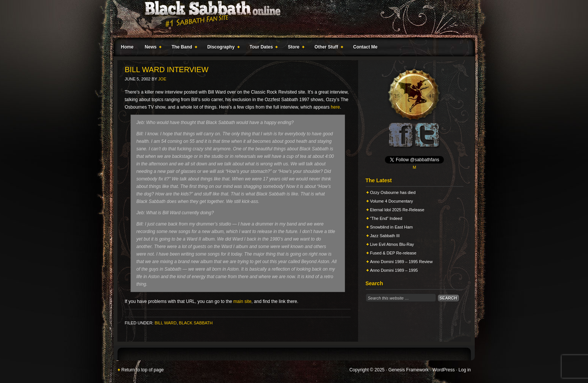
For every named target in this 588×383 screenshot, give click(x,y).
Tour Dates (262, 48)
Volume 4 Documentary (392, 201)
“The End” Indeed (386, 218)
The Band (183, 48)
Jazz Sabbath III (385, 236)
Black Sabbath (196, 323)
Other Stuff (327, 48)
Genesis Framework (408, 370)
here (335, 107)
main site (242, 301)
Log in (465, 370)
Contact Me (365, 47)
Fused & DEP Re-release (393, 253)
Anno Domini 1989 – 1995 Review (401, 262)
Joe (162, 79)
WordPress (444, 370)
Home (127, 47)
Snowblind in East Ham (392, 227)
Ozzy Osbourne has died (393, 192)
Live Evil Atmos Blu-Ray (392, 244)
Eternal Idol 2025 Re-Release (397, 210)
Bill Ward (166, 323)
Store (295, 48)
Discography (222, 48)
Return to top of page (143, 370)
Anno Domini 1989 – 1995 (394, 270)
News (152, 48)
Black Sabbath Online (290, 19)
